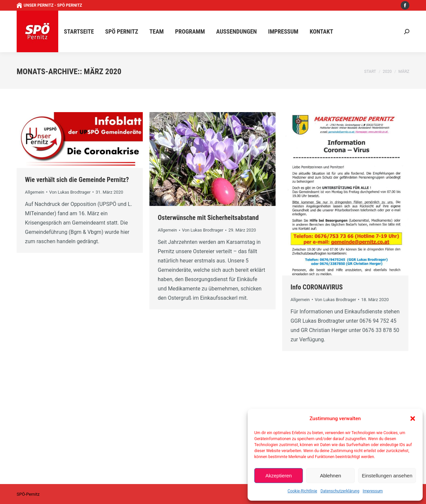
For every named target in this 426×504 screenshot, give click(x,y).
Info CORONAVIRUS (317, 287)
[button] (413, 419)
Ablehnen (330, 476)
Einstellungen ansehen (387, 476)
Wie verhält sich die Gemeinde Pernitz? (77, 180)
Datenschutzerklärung (340, 491)
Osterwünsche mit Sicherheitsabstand (208, 218)
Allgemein (35, 192)
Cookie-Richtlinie (302, 491)
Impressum (373, 491)
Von (70, 192)
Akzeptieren (278, 476)
